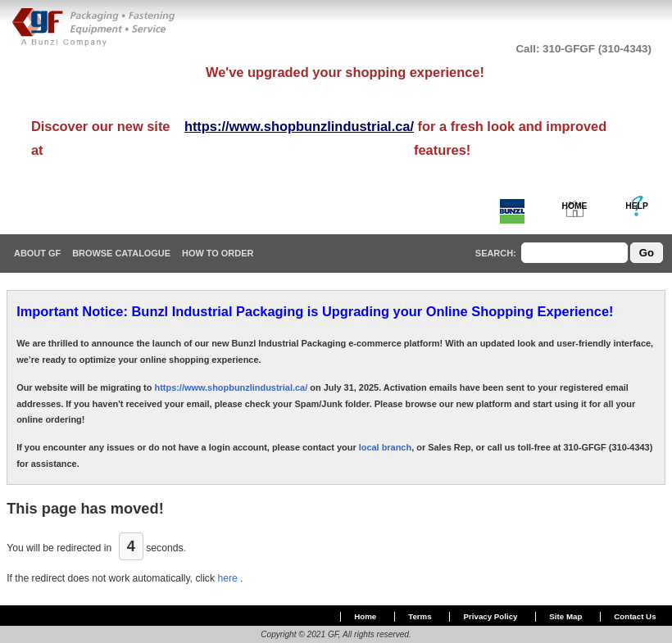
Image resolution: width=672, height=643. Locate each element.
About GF (37, 253)
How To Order (218, 253)
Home (365, 616)
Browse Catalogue (121, 253)
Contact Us (635, 616)
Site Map (565, 616)
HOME (575, 206)
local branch (385, 447)
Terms (420, 616)
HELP (637, 206)
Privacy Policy (491, 616)
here (229, 578)
